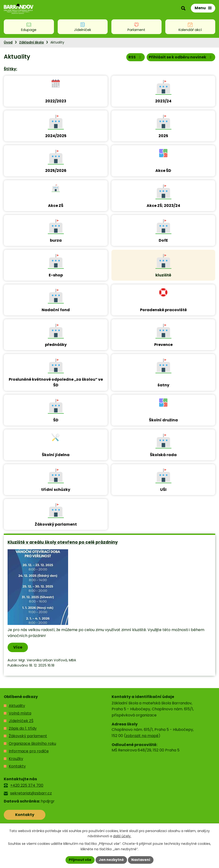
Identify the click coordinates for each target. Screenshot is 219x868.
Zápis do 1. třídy (23, 728)
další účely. (122, 836)
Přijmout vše (80, 860)
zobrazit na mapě (142, 736)
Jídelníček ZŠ (21, 721)
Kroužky (16, 759)
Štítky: (10, 69)
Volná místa (20, 713)
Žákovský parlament (28, 736)
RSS (135, 57)
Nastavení (141, 860)
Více (18, 647)
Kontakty (17, 766)
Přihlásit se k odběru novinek (181, 57)
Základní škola (31, 42)
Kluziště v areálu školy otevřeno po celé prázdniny (63, 542)
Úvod (8, 42)
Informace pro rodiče (29, 751)
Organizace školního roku (32, 744)
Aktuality (17, 706)
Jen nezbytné (111, 860)
